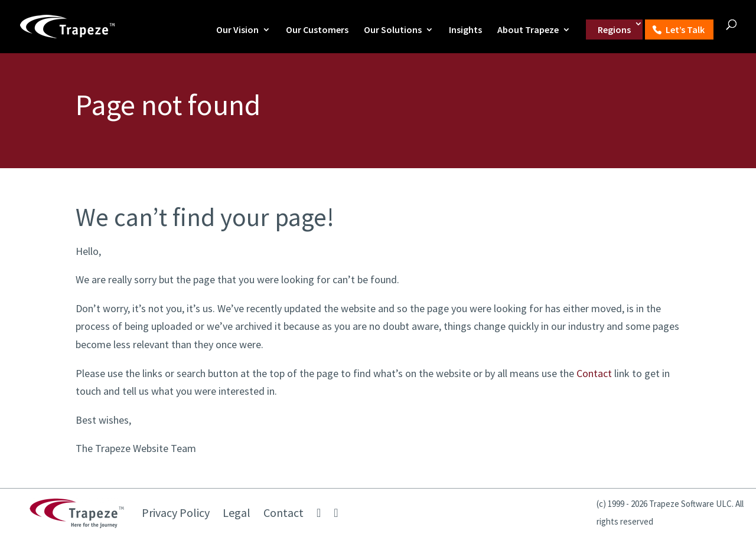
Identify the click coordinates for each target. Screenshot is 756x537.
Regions (614, 30)
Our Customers (317, 30)
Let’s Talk (685, 30)
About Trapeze (528, 30)
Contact (594, 373)
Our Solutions (393, 30)
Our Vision (237, 30)
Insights (465, 30)
